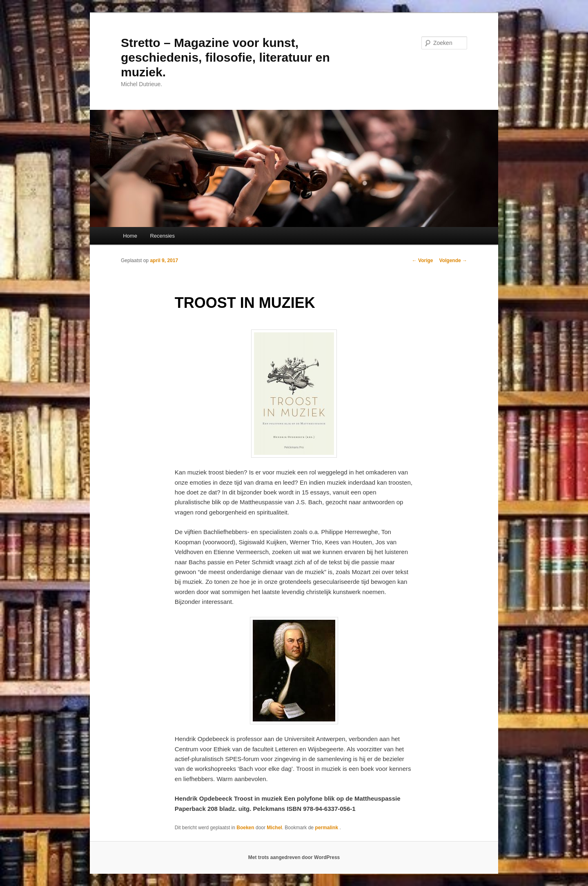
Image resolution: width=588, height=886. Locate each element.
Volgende (453, 260)
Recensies (162, 236)
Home (130, 236)
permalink (327, 828)
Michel (274, 828)
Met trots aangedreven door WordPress (294, 857)
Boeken (245, 828)
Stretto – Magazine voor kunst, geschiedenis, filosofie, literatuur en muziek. (225, 57)
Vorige (423, 260)
